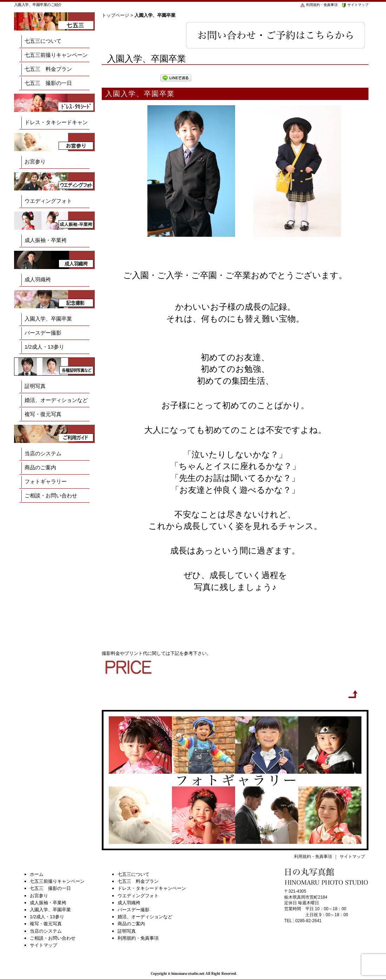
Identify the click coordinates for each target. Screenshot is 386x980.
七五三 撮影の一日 (48, 83)
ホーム (37, 874)
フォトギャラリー (46, 481)
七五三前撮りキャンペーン (56, 55)
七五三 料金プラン (48, 69)
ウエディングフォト (48, 201)
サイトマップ (355, 5)
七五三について (43, 41)
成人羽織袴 (38, 279)
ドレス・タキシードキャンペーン (56, 129)
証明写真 (35, 386)
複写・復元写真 (43, 414)
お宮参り (35, 162)
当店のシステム (43, 453)
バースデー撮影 (43, 333)
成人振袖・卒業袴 (46, 240)
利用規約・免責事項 (319, 5)
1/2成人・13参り (44, 347)
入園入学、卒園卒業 (48, 319)
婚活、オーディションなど (56, 400)
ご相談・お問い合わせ (51, 495)
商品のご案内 (40, 467)
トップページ (115, 15)
